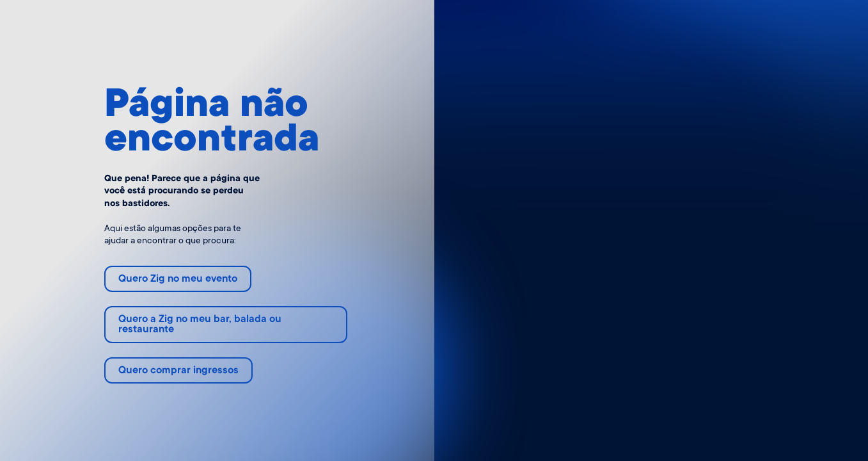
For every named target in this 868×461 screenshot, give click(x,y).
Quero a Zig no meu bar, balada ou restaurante (200, 325)
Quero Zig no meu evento (178, 279)
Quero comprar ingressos (178, 371)
